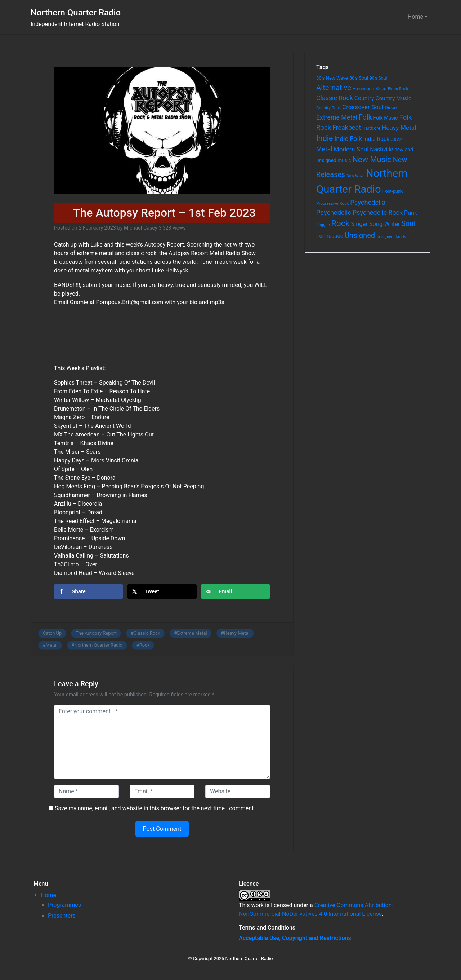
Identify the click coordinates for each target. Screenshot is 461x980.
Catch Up (52, 633)
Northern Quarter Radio (76, 13)
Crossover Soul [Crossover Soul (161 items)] (363, 107)
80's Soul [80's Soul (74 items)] (359, 78)
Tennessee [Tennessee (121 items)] (330, 236)
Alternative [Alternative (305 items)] (334, 88)
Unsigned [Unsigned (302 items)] (360, 235)
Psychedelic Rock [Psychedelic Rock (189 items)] (378, 212)
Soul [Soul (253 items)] (408, 224)
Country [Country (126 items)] (364, 98)
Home (415, 17)
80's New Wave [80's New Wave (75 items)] (332, 78)
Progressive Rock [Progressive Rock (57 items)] (332, 203)
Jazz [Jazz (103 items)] (396, 139)
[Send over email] (236, 591)
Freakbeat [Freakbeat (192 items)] (347, 127)
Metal (52, 645)
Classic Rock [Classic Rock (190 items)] (335, 98)
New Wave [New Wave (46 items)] (355, 176)
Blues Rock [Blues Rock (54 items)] (398, 89)
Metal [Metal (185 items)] (324, 149)
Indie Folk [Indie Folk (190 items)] (348, 139)
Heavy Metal (237, 633)
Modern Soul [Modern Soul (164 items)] (351, 149)
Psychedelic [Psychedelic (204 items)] (334, 212)
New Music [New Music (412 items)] (372, 159)
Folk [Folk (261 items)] (365, 117)
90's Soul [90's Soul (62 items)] (378, 78)
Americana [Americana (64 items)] (363, 89)
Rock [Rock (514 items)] (341, 223)
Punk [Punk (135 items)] (411, 213)
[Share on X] (162, 591)
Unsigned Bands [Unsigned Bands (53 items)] (391, 236)
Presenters (62, 916)
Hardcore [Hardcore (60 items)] (371, 128)
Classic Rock (147, 633)
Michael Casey (141, 228)
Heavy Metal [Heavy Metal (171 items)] (399, 128)
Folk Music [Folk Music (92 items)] (385, 118)
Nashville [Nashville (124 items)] (381, 149)
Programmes (64, 905)
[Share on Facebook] (89, 591)
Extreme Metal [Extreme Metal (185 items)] (337, 117)
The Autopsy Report (96, 633)
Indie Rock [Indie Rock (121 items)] (376, 139)
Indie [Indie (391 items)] (325, 138)
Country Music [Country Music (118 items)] (393, 98)
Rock (145, 645)
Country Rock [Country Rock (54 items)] (328, 108)
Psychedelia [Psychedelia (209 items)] (368, 202)
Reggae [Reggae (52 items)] (323, 225)
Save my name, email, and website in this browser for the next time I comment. (155, 808)
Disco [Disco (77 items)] (391, 108)
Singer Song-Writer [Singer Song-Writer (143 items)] (375, 224)
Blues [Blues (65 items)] (381, 88)
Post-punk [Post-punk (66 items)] (393, 191)
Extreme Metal (192, 633)
